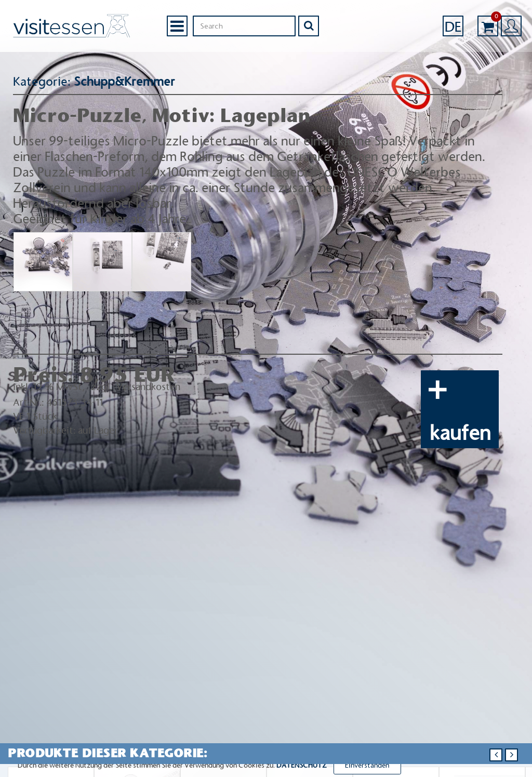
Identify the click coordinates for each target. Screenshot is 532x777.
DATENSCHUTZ (302, 765)
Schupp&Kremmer (122, 82)
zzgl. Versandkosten (135, 387)
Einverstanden (367, 765)
